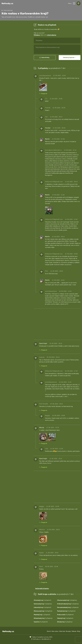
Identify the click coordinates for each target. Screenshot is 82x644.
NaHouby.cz (7, 3)
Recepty (68, 631)
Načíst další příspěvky (42, 589)
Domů (49, 631)
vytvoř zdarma (52, 35)
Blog (79, 631)
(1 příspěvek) (68, 607)
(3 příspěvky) (43, 604)
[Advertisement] (16, 52)
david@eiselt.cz (46, 639)
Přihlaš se (37, 35)
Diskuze (74, 631)
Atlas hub (62, 631)
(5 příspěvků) (42, 600)
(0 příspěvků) (42, 607)
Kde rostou (55, 631)
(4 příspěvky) (67, 600)
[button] (74, 3)
